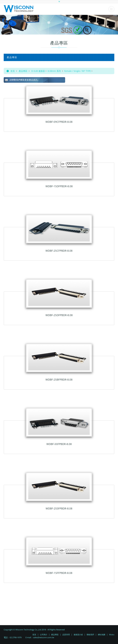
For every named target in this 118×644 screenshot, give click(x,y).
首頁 (13, 71)
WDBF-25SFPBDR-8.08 (59, 508)
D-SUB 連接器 (38, 71)
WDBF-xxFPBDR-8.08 (59, 444)
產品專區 (23, 71)
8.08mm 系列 (55, 71)
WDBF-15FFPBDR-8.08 (59, 573)
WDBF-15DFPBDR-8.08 (59, 186)
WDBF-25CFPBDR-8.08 (59, 251)
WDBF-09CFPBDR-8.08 (59, 122)
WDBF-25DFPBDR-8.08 (59, 315)
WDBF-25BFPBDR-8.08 (59, 380)
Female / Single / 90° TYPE (78, 71)
